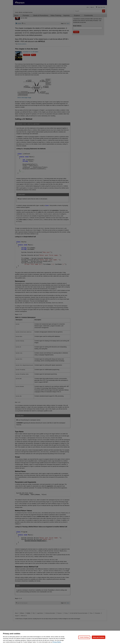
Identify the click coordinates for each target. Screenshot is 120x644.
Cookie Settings (84, 641)
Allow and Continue (99, 641)
